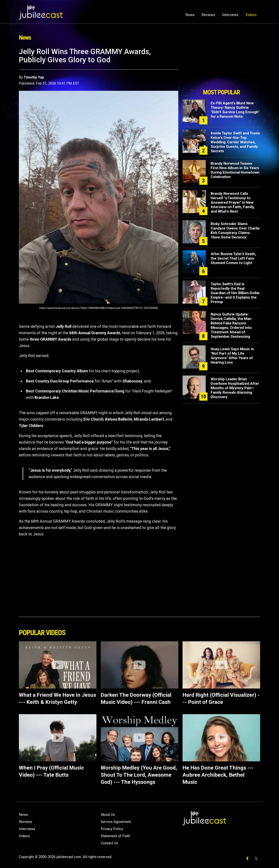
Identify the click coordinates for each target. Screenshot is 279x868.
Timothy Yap (34, 77)
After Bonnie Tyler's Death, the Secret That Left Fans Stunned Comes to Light (233, 258)
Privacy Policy (112, 829)
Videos (251, 15)
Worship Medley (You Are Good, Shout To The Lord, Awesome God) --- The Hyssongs (139, 775)
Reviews (208, 15)
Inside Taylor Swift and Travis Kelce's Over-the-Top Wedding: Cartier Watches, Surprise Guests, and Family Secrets (235, 142)
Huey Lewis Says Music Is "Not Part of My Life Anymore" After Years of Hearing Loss (232, 356)
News (190, 15)
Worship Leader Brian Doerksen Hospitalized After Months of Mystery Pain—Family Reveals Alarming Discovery (235, 388)
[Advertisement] (221, 67)
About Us (108, 815)
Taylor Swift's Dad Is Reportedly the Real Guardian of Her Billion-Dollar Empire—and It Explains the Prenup (235, 293)
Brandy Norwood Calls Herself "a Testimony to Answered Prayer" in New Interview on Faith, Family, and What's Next (233, 202)
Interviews (230, 15)
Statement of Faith (115, 836)
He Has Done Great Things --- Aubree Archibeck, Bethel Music (218, 775)
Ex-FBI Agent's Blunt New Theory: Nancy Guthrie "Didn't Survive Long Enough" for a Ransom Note (235, 110)
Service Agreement (116, 822)
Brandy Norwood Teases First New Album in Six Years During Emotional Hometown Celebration (235, 170)
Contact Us (109, 843)
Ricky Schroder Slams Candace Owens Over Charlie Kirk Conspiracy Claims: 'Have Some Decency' (235, 230)
